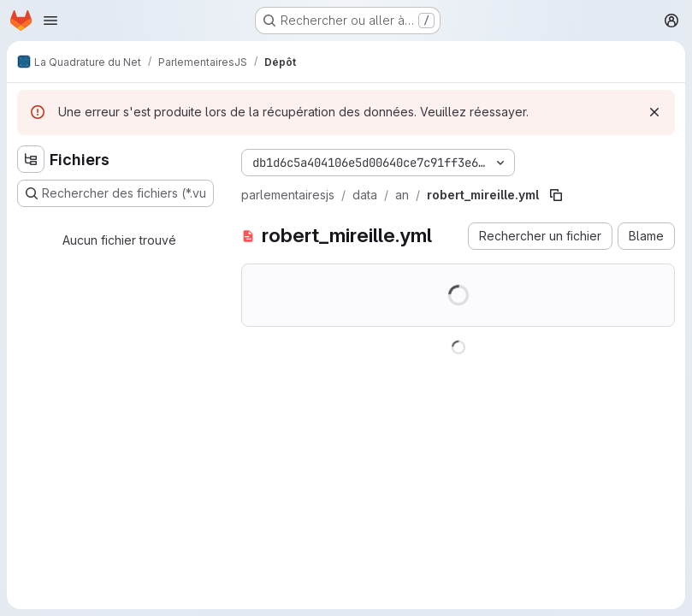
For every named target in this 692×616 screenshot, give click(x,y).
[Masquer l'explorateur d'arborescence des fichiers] (31, 159)
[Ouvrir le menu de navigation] (50, 21)
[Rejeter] (654, 112)
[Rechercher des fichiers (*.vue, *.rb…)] (115, 193)
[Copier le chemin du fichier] (556, 195)
